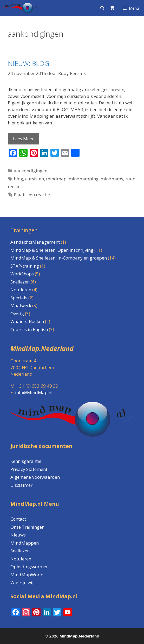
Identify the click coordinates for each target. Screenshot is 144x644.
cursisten (35, 179)
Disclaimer (21, 485)
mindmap (56, 179)
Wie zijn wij (22, 582)
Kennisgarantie (26, 461)
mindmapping (84, 179)
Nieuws (18, 535)
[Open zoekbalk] (102, 8)
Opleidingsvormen (30, 567)
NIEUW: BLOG (28, 63)
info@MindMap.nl (34, 392)
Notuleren (21, 559)
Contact (18, 519)
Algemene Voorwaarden (35, 477)
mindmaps (112, 179)
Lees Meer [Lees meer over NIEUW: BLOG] (23, 139)
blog (18, 179)
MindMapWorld (27, 575)
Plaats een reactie (32, 195)
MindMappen (25, 543)
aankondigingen (31, 171)
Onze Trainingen (27, 527)
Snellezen (20, 551)
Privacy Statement (29, 469)
